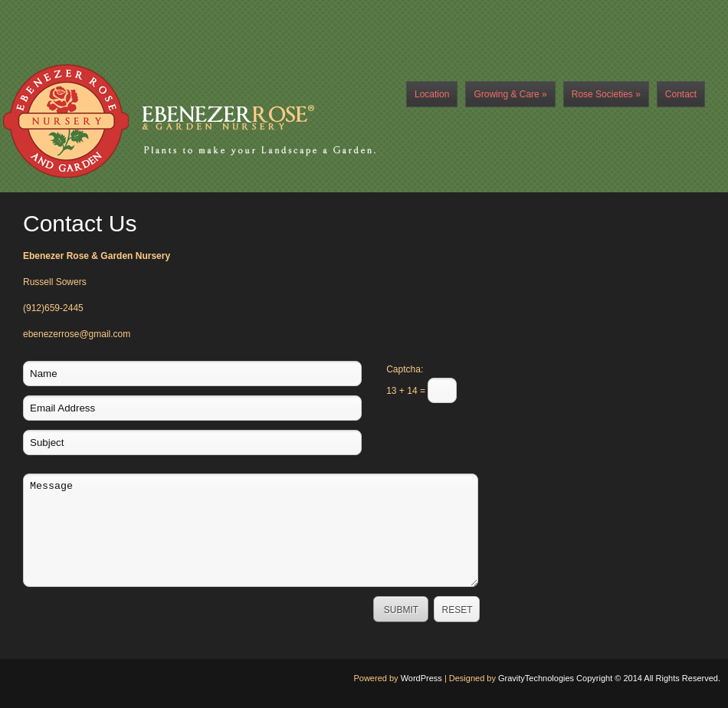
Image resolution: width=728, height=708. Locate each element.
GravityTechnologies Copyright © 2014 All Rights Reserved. (609, 678)
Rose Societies (606, 94)
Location (432, 94)
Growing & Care (510, 94)
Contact (681, 94)
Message (251, 530)
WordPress (421, 678)
